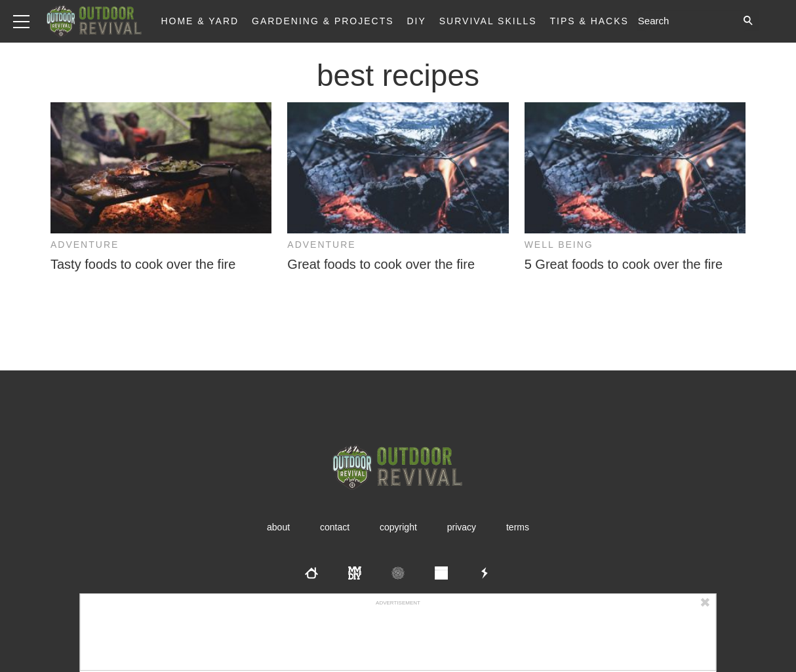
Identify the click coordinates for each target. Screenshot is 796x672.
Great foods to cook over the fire (381, 264)
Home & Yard (200, 21)
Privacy (462, 527)
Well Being (559, 245)
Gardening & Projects (323, 21)
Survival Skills (488, 21)
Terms (518, 527)
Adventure (85, 245)
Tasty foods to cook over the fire (143, 264)
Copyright (398, 527)
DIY (417, 21)
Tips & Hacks (589, 21)
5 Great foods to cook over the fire (624, 264)
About (278, 527)
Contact (335, 527)
